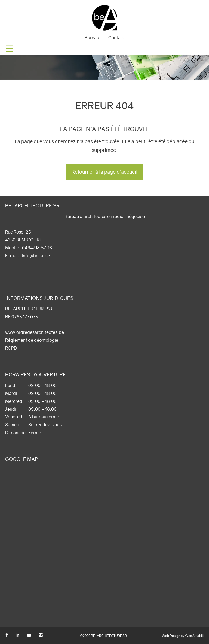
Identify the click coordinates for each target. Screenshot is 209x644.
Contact (116, 38)
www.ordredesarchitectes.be (35, 332)
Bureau (92, 38)
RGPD (11, 348)
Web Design (171, 636)
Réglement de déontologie (32, 340)
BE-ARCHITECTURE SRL (104, 18)
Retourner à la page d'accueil (104, 172)
